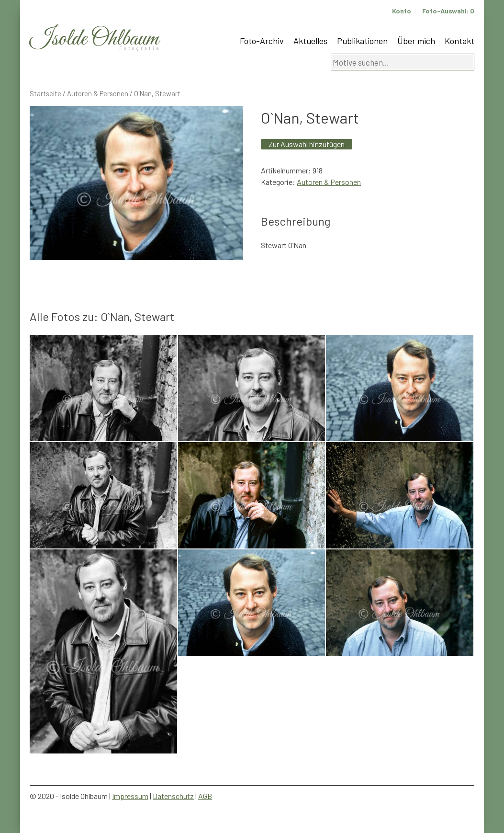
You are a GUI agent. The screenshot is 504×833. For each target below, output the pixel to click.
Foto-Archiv (262, 41)
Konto (402, 11)
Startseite (45, 93)
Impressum (130, 796)
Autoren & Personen (98, 93)
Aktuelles (310, 41)
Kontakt (459, 41)
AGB (205, 796)
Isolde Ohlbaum (94, 39)
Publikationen (362, 41)
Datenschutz (173, 796)
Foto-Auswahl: (448, 11)
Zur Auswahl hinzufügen (307, 144)
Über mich (416, 41)
